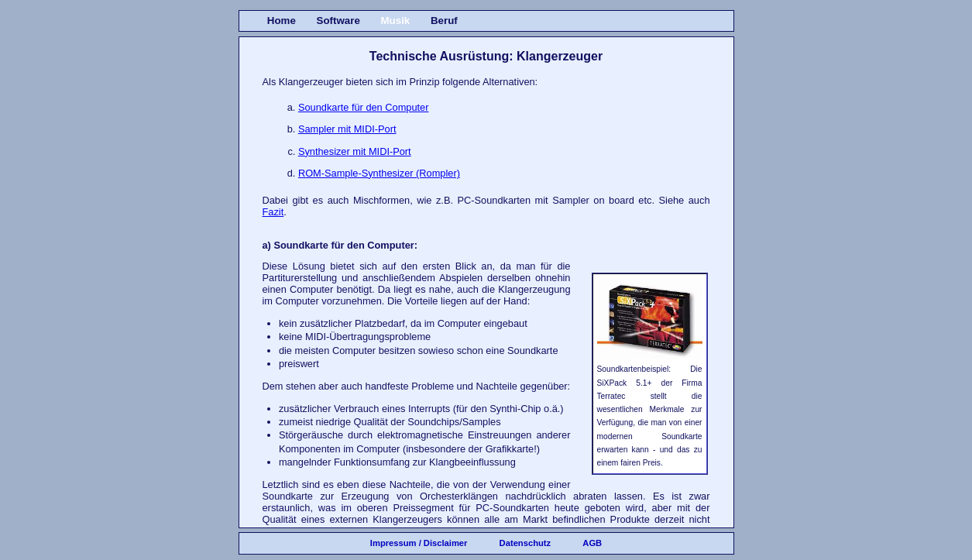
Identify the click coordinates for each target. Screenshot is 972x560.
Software (338, 21)
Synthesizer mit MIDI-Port (355, 151)
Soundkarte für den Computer (364, 107)
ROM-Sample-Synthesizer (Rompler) (379, 173)
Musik (395, 21)
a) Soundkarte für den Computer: (340, 245)
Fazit (273, 212)
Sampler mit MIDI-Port (347, 129)
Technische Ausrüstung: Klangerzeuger (486, 56)
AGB (592, 543)
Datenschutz (525, 543)
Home (282, 21)
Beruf (444, 21)
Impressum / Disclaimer (419, 543)
